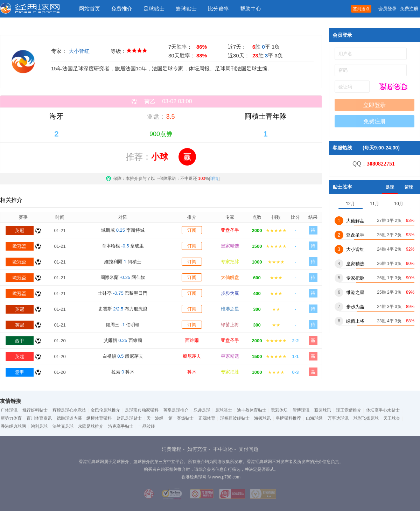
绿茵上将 (230, 325)
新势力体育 (11, 418)
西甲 (20, 341)
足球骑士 (224, 410)
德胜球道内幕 (69, 418)
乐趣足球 (202, 410)
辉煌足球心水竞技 (69, 410)
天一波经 (155, 418)
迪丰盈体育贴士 (252, 410)
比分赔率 (218, 9)
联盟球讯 (323, 410)
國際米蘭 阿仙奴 (123, 277)
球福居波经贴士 (235, 418)
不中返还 (223, 449)
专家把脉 (230, 262)
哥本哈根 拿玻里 (123, 246)
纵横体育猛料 (99, 418)
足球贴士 (154, 9)
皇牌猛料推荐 (288, 418)
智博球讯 (301, 410)
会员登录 (387, 9)
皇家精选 (230, 246)
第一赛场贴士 (181, 418)
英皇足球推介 (176, 410)
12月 (350, 204)
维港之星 (230, 309)
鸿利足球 (39, 426)
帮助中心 (251, 9)
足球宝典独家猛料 (142, 410)
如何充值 (197, 449)
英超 (20, 356)
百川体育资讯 (39, 418)
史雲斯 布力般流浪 (123, 309)
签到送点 (361, 9)
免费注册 (409, 9)
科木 (192, 372)
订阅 (192, 230)
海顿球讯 (262, 418)
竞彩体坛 (279, 410)
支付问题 (248, 449)
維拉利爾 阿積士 (123, 262)
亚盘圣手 (230, 230)
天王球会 (392, 418)
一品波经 (147, 426)
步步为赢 (230, 293)
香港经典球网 (13, 426)
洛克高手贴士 (121, 426)
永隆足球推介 (91, 426)
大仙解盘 (230, 277)
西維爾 (192, 340)
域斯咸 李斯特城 (123, 230)
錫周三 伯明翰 (123, 325)
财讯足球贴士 (129, 418)
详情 (214, 178)
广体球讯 (9, 410)
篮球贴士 (186, 9)
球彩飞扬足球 (366, 418)
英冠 (20, 230)
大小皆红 (79, 51)
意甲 (20, 372)
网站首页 (90, 9)
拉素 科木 (123, 372)
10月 (398, 204)
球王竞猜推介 (349, 410)
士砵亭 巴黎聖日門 (123, 293)
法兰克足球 (63, 426)
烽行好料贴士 (35, 410)
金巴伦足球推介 (105, 410)
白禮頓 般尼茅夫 (123, 356)
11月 (374, 204)
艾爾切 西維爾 (123, 340)
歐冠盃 (19, 246)
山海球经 (314, 418)
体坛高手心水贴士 (383, 410)
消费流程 (171, 449)
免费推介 (122, 9)
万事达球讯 (338, 418)
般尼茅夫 (192, 356)
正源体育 (207, 418)
